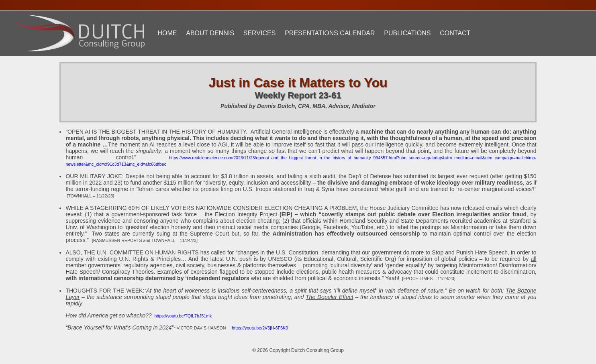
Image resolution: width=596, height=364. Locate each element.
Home (167, 33)
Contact (455, 33)
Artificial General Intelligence (286, 132)
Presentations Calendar (330, 33)
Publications (407, 33)
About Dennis (210, 33)
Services (260, 33)
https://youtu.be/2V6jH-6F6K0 (260, 328)
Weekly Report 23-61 (298, 95)
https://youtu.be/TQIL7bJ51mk (183, 316)
